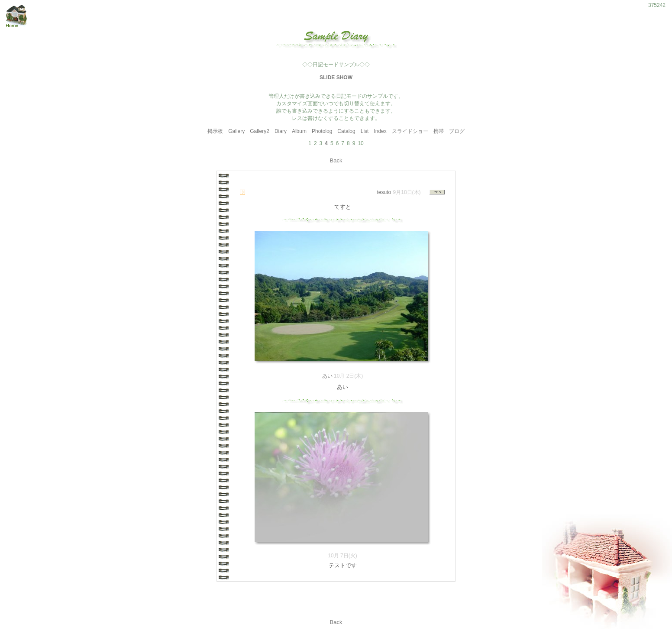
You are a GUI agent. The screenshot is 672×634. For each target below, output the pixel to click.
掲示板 (215, 131)
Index (380, 131)
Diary (281, 131)
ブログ (457, 131)
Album (299, 131)
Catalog (346, 131)
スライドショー (410, 131)
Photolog (322, 131)
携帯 (439, 131)
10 (360, 143)
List (365, 131)
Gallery (236, 131)
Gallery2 (260, 131)
